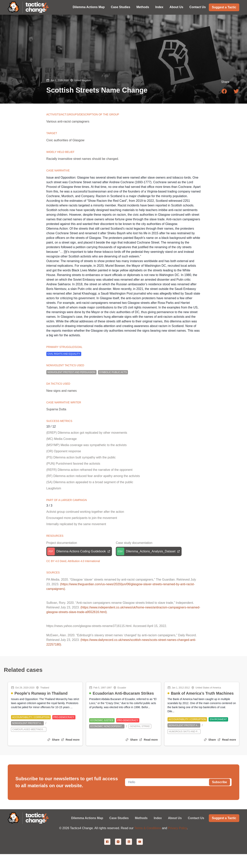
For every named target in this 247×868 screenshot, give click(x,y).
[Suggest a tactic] (224, 7)
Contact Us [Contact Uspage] (196, 818)
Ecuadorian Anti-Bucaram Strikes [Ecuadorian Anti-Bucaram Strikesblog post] (123, 693)
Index (159, 7)
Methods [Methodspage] (141, 818)
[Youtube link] (140, 842)
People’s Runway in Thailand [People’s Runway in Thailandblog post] (41, 693)
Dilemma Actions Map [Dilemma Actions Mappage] (87, 818)
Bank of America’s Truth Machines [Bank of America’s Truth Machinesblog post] (202, 693)
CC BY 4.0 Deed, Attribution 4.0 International (73, 561)
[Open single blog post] (70, 740)
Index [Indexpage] (158, 818)
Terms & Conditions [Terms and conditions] (148, 828)
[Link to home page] (37, 7)
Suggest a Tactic (224, 7)
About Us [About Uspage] (175, 818)
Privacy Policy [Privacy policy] (177, 828)
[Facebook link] (107, 842)
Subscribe (220, 782)
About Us (176, 7)
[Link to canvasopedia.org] (14, 7)
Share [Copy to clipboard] (56, 740)
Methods (143, 7)
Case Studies (120, 7)
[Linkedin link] (129, 842)
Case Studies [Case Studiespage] (119, 818)
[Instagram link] (118, 842)
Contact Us (198, 7)
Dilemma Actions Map (89, 7)
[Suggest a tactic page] (224, 818)
